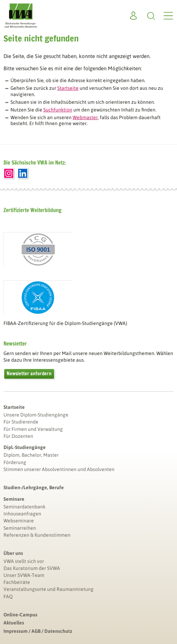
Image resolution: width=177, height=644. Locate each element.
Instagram (9, 173)
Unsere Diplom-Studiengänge (36, 415)
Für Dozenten (18, 436)
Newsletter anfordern (29, 374)
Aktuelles (14, 623)
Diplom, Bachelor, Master (31, 455)
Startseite (14, 407)
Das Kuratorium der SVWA (32, 568)
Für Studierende (21, 422)
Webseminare (19, 521)
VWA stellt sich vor (24, 561)
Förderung (15, 462)
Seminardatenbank (24, 507)
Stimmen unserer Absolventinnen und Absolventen (59, 469)
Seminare (14, 499)
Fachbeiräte (17, 582)
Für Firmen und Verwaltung (33, 429)
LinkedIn (23, 173)
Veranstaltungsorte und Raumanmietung (49, 589)
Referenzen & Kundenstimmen (37, 535)
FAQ (8, 596)
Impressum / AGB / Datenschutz (38, 631)
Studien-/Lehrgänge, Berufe (34, 487)
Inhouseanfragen (22, 514)
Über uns (13, 553)
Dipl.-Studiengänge (25, 447)
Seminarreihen (20, 528)
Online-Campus (20, 615)
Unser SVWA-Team (24, 575)
